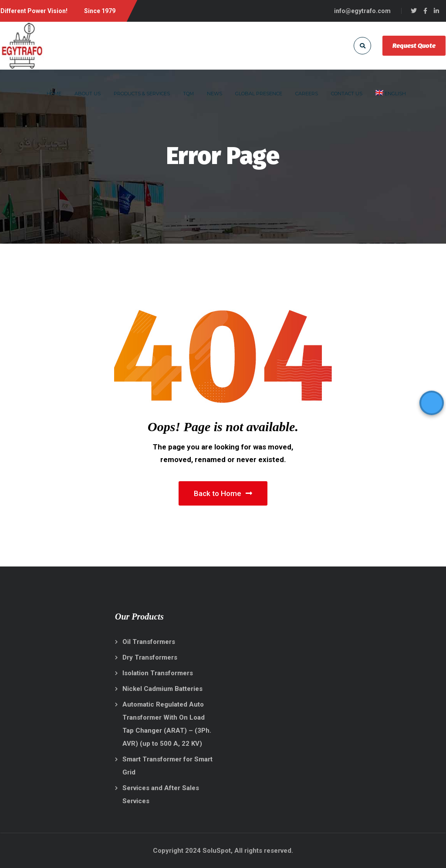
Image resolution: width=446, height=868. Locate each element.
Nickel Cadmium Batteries (162, 689)
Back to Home (223, 493)
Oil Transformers (149, 642)
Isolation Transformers (158, 673)
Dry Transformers (150, 657)
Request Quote (414, 46)
